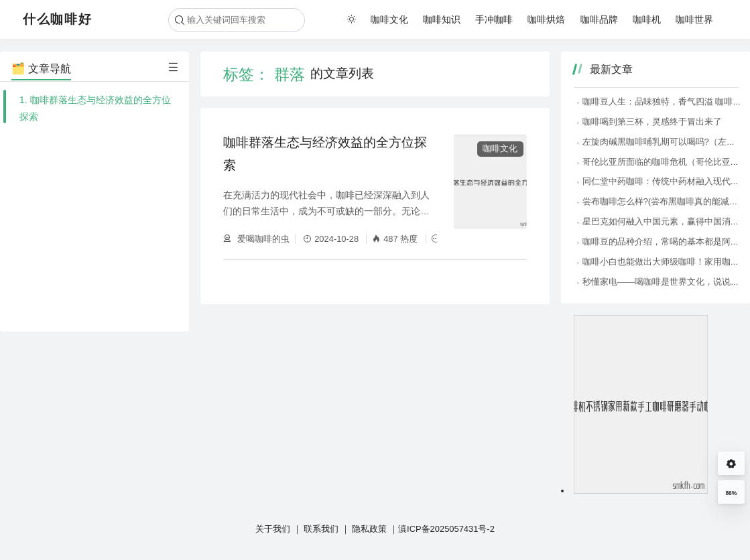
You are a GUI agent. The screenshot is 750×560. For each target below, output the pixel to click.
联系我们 (321, 529)
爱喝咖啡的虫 (262, 239)
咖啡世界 (694, 19)
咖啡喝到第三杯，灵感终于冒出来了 (649, 122)
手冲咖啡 (494, 19)
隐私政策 (369, 529)
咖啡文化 (389, 19)
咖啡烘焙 (546, 19)
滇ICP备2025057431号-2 (446, 529)
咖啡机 (647, 19)
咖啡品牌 (599, 19)
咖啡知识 (442, 19)
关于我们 (273, 529)
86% (731, 493)
